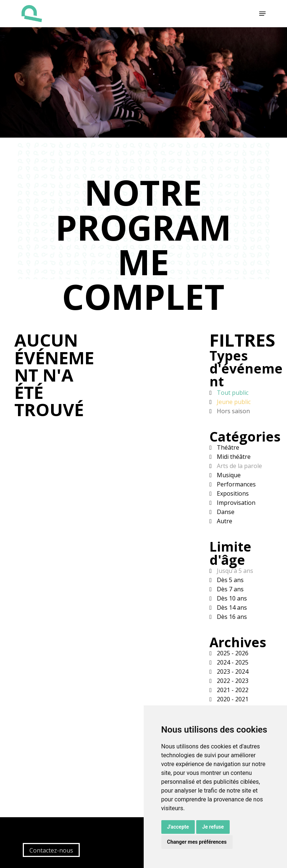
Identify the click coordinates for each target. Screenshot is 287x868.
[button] (262, 14)
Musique (228, 475)
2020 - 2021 (232, 699)
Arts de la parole (239, 466)
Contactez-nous (51, 850)
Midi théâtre (233, 457)
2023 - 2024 (232, 672)
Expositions (232, 493)
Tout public (232, 393)
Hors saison (233, 411)
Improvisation (235, 503)
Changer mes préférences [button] (197, 842)
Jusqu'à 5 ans (234, 571)
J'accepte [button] (178, 827)
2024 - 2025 (232, 662)
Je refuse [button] (213, 827)
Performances (236, 484)
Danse (225, 512)
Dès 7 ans (229, 589)
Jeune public (233, 402)
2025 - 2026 (232, 653)
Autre (224, 521)
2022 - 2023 (232, 681)
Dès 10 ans (231, 598)
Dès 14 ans (231, 607)
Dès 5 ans (229, 580)
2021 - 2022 (232, 690)
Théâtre (227, 447)
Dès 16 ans (231, 617)
